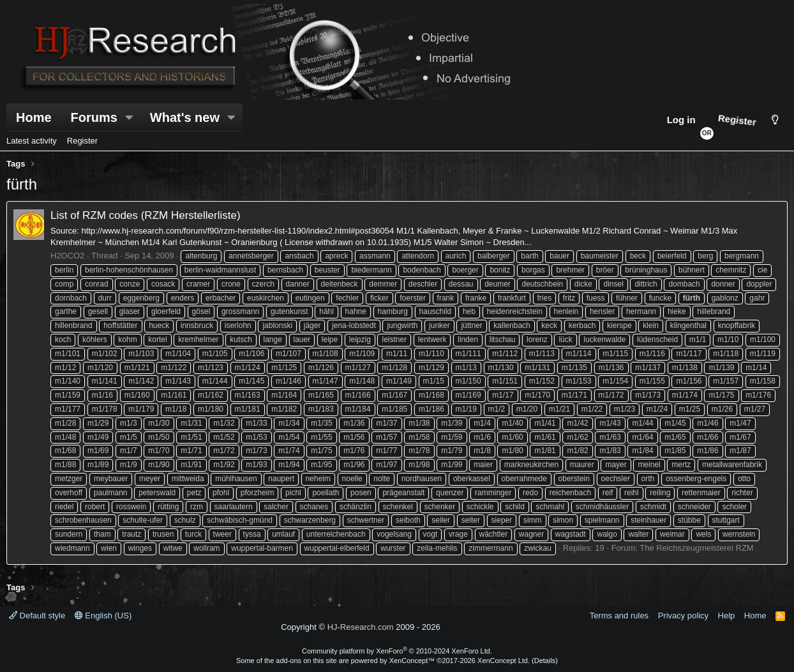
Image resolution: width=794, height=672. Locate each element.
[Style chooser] (775, 120)
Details (545, 661)
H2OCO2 (67, 256)
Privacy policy (683, 616)
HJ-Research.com (361, 627)
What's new (185, 117)
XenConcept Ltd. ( (506, 661)
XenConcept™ (412, 661)
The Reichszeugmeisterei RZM (696, 548)
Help (727, 616)
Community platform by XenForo (397, 651)
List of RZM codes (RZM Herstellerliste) (146, 215)
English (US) (103, 616)
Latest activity (32, 141)
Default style (37, 616)
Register (82, 141)
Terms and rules (619, 616)
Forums (94, 117)
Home (34, 117)
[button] (130, 117)
